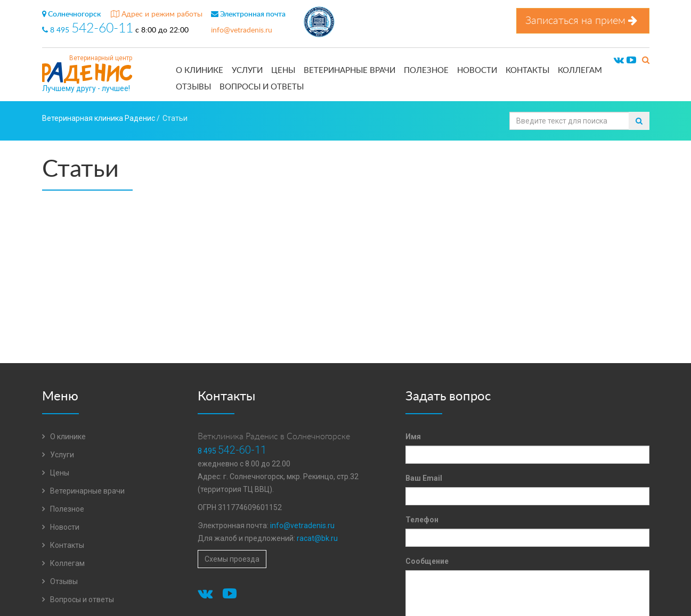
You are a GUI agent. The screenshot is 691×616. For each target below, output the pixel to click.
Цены (283, 71)
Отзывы (193, 87)
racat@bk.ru (317, 538)
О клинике (200, 71)
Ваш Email (424, 478)
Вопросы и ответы (262, 87)
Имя (413, 437)
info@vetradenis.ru (242, 30)
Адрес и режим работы (157, 14)
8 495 (89, 30)
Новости (477, 71)
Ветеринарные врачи (349, 71)
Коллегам (580, 71)
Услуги (247, 71)
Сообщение (427, 561)
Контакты (527, 71)
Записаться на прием (583, 20)
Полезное (426, 71)
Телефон (422, 520)
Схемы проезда (232, 559)
